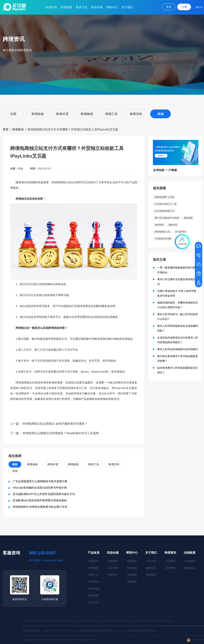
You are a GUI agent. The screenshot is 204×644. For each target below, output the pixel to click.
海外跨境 (159, 225)
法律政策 (190, 553)
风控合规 (97, 7)
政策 (190, 561)
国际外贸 (173, 225)
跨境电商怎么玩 (162, 232)
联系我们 (151, 575)
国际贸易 (188, 218)
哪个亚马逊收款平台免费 (167, 218)
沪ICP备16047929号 (84, 640)
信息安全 (113, 575)
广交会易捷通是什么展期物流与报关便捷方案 (40, 481)
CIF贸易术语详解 (163, 239)
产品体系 (94, 553)
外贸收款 (132, 561)
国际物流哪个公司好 (165, 197)
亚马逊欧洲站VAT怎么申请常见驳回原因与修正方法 (44, 494)
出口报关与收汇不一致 (166, 204)
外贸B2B (51, 7)
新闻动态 (151, 568)
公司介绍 (151, 561)
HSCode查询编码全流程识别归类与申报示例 (40, 488)
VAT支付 (94, 602)
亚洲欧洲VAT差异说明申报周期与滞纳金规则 (40, 500)
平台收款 (132, 568)
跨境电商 (66, 7)
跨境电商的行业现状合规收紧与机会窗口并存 (40, 507)
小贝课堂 (170, 561)
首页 (6, 129)
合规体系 (113, 561)
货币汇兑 (94, 575)
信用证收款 (94, 589)
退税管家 (94, 596)
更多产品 (82, 7)
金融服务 (132, 582)
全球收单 (94, 582)
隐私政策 (190, 568)
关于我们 (127, 7)
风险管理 (113, 568)
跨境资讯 (18, 129)
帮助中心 (112, 7)
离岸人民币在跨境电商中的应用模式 (178, 349)
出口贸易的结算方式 (165, 211)
